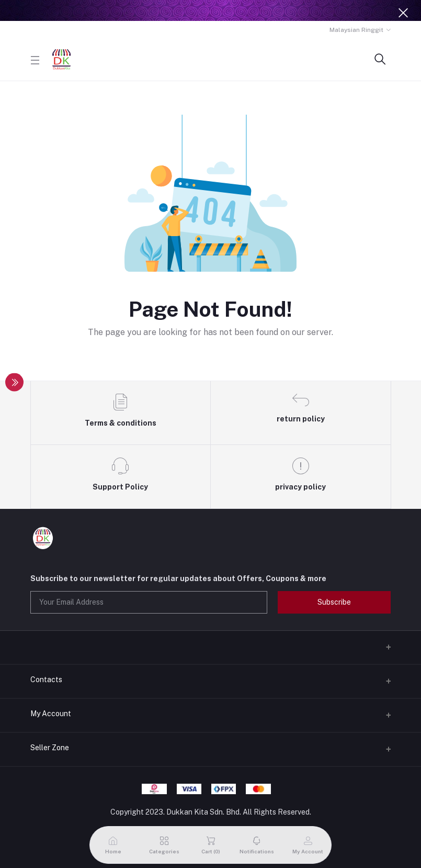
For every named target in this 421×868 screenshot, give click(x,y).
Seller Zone (50, 748)
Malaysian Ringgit (356, 30)
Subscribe (334, 602)
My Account (51, 714)
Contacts (46, 680)
